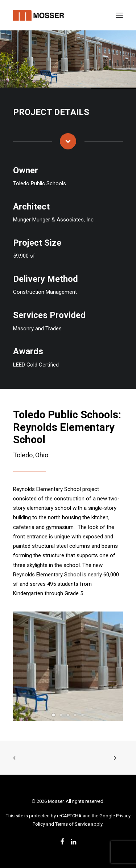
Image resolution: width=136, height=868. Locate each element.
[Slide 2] (61, 715)
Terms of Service (73, 824)
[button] (119, 15)
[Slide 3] (68, 715)
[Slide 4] (75, 715)
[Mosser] (38, 15)
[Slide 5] (83, 715)
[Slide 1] (54, 715)
